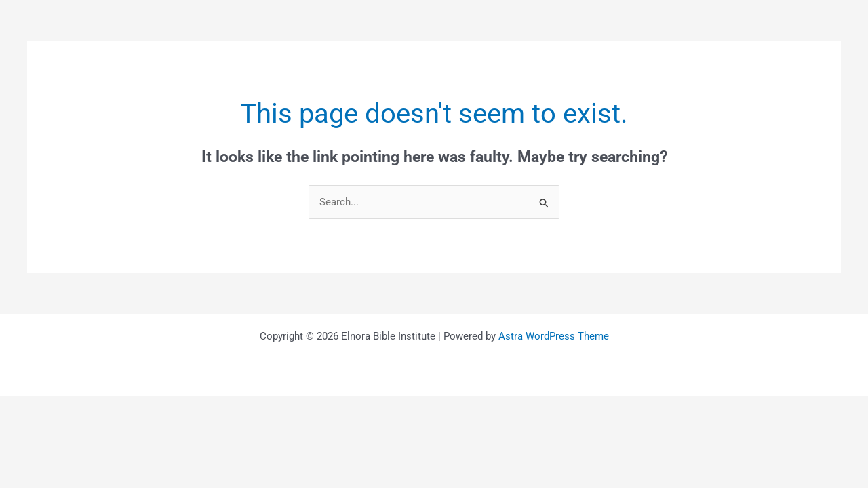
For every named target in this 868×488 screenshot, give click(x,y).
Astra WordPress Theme (554, 337)
